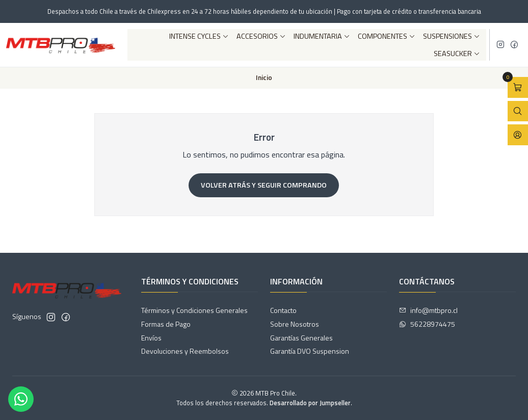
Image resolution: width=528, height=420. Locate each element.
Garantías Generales (301, 338)
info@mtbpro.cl (428, 310)
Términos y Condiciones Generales (194, 310)
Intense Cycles (199, 36)
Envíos (151, 338)
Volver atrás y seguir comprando (264, 185)
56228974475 (427, 324)
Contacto (283, 310)
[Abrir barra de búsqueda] (518, 111)
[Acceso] (518, 135)
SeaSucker (457, 54)
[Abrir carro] (518, 87)
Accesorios (261, 36)
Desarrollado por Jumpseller (310, 403)
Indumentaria (322, 36)
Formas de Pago (166, 324)
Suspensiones (452, 36)
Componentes (387, 36)
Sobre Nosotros (295, 324)
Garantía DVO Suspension (310, 351)
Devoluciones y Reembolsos (185, 351)
